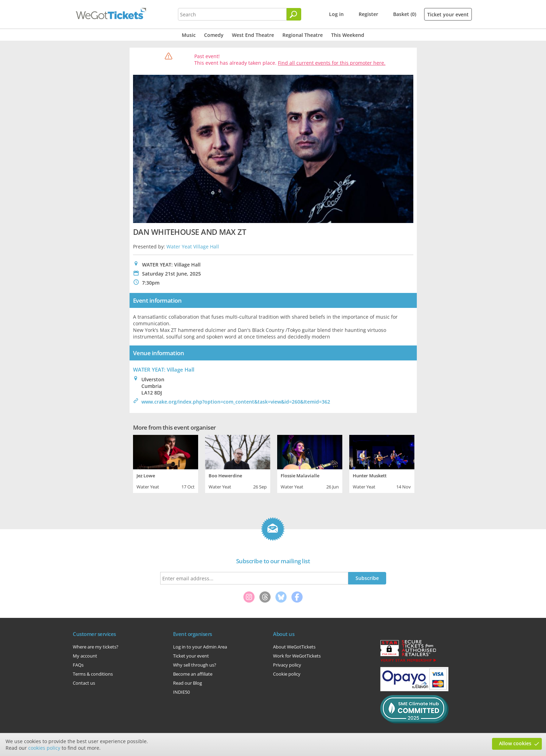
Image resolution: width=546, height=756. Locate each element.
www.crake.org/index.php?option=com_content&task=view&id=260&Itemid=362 (236, 402)
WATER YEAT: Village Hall (164, 369)
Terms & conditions (93, 674)
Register (368, 14)
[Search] (294, 14)
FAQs (78, 665)
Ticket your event (448, 14)
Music (189, 35)
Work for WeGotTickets (297, 656)
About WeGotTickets (294, 647)
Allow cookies (515, 743)
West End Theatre (253, 35)
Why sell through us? (195, 665)
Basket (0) (405, 14)
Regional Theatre (303, 35)
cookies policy (44, 748)
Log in (336, 14)
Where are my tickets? (96, 647)
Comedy (214, 35)
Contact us (84, 683)
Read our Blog (188, 683)
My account (85, 656)
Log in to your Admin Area (200, 647)
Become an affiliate (193, 674)
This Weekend (348, 35)
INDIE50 (181, 692)
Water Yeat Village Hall (193, 246)
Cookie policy (287, 674)
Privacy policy (287, 665)
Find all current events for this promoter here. (332, 63)
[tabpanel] (166, 463)
